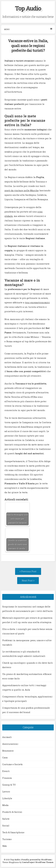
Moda (5, 805)
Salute (6, 819)
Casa (5, 757)
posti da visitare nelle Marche (22, 190)
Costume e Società (12, 764)
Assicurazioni (10, 744)
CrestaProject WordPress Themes (38, 862)
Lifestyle (7, 798)
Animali (7, 737)
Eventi (6, 771)
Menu (28, 29)
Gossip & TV (9, 785)
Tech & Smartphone (13, 832)
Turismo (7, 839)
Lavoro (6, 791)
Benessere (8, 751)
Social (6, 826)
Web (4, 846)
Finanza (7, 778)
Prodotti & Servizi (12, 812)
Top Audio (28, 8)
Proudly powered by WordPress (36, 860)
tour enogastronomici (37, 302)
